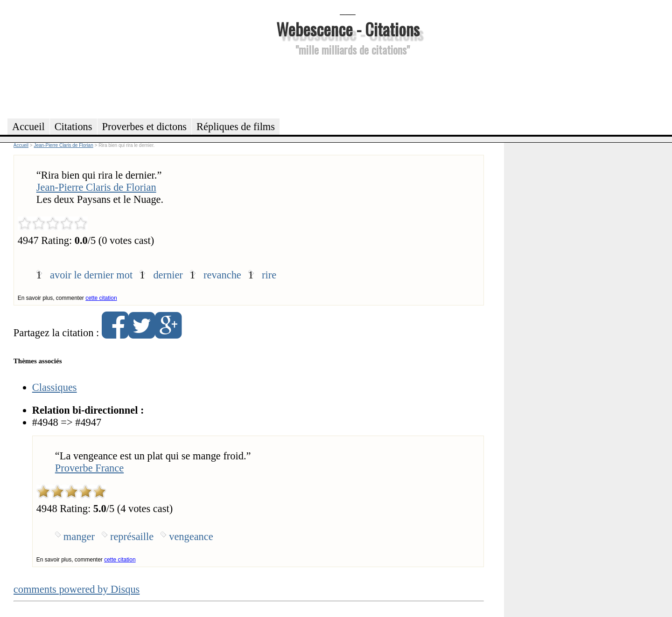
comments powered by (77, 589)
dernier (168, 275)
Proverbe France (89, 468)
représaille (132, 537)
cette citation (101, 298)
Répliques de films (236, 127)
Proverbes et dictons (145, 127)
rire (269, 275)
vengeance (191, 537)
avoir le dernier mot (91, 275)
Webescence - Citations (348, 29)
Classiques (55, 387)
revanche (222, 275)
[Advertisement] (348, 86)
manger (79, 537)
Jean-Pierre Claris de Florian (96, 187)
